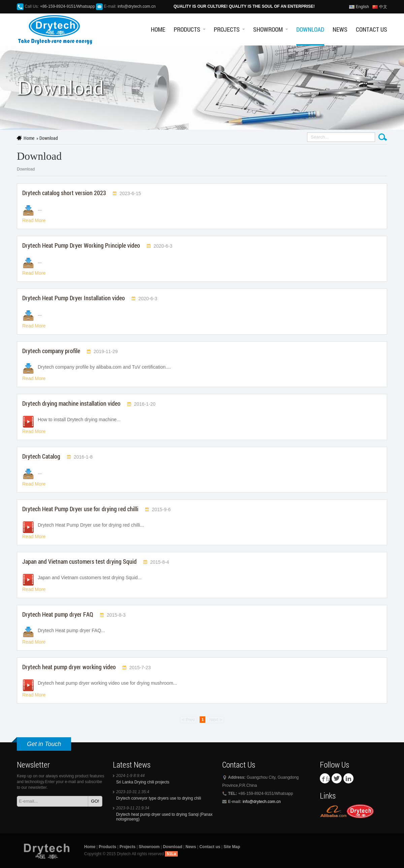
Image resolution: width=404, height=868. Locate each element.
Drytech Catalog (41, 456)
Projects (227, 29)
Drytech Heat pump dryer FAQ (58, 614)
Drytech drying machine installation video (71, 403)
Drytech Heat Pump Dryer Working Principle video (81, 245)
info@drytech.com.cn (137, 6)
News (340, 29)
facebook (328, 778)
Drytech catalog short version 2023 (64, 193)
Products (187, 29)
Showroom (268, 29)
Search (383, 137)
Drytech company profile (51, 351)
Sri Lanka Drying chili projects (143, 782)
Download (310, 29)
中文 (383, 7)
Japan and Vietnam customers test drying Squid (79, 561)
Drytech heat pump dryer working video (69, 667)
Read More (34, 220)
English (362, 7)
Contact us (372, 29)
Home (158, 29)
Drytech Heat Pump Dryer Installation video (74, 298)
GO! (95, 801)
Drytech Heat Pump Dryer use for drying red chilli (80, 509)
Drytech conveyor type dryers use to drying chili (159, 798)
